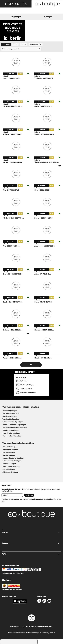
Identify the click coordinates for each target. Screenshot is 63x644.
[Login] (31, 11)
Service (31, 543)
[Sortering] (21, 49)
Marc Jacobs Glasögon (11, 466)
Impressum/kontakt (47, 633)
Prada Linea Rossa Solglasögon (15, 427)
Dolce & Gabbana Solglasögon (14, 425)
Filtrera (6, 44)
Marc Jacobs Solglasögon (12, 436)
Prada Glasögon (9, 452)
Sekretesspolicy (32, 633)
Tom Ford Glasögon (10, 450)
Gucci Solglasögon (10, 416)
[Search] (10, 11)
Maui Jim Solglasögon (11, 433)
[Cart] (53, 11)
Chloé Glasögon (9, 469)
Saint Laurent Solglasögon (13, 422)
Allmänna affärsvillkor (17, 633)
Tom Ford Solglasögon (11, 419)
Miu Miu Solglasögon (11, 413)
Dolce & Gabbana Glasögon (13, 458)
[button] (16, 4)
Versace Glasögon (9, 464)
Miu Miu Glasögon (10, 447)
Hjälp (31, 554)
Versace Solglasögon (10, 430)
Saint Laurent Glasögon (12, 461)
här (3, 501)
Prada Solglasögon (10, 411)
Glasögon (48, 17)
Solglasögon (16, 17)
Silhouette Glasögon (10, 472)
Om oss (31, 533)
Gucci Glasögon (9, 455)
